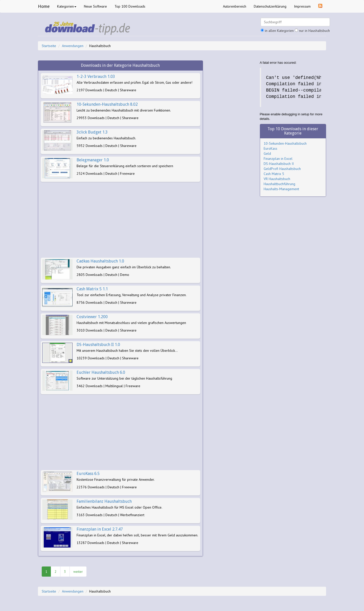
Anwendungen (73, 46)
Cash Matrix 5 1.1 (92, 289)
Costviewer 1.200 (92, 317)
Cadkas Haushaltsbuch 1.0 (100, 261)
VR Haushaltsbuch (277, 179)
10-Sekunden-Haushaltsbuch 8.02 (107, 104)
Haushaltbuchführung (279, 184)
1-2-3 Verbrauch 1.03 (96, 77)
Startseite (49, 46)
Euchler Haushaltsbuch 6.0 (101, 372)
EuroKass (270, 148)
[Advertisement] (120, 220)
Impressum (302, 6)
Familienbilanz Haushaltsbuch (104, 501)
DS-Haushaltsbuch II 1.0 (98, 345)
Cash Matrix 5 (274, 174)
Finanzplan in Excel (278, 159)
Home (44, 6)
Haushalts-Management (281, 189)
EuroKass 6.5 (88, 474)
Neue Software (95, 6)
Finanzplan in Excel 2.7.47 (100, 529)
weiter (78, 572)
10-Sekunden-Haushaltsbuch (285, 143)
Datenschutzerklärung (270, 6)
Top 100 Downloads (130, 6)
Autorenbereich (235, 6)
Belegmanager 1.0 (93, 160)
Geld (267, 154)
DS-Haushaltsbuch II (279, 164)
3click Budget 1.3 (92, 132)
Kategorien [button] (67, 6)
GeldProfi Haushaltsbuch (282, 169)
